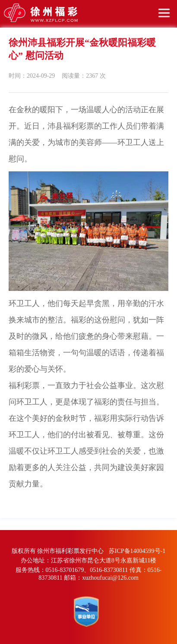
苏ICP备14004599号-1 (137, 551)
